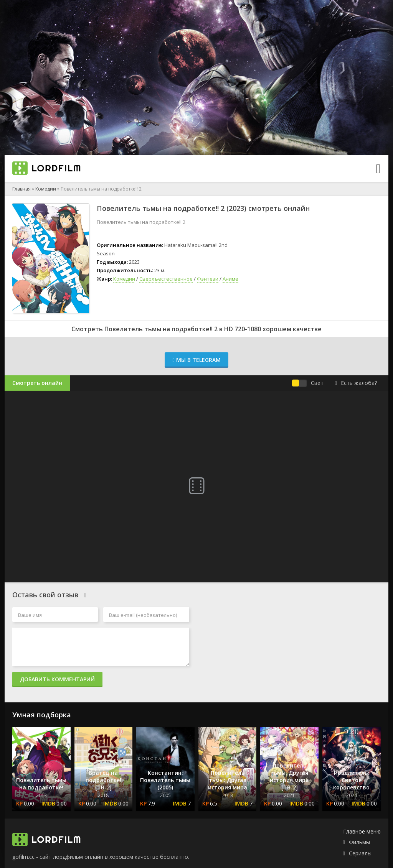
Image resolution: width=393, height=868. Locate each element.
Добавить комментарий (57, 679)
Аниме (230, 279)
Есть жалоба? (356, 383)
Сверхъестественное (166, 279)
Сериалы (360, 853)
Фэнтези (208, 279)
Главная (21, 189)
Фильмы (359, 842)
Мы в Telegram (196, 360)
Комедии (46, 189)
